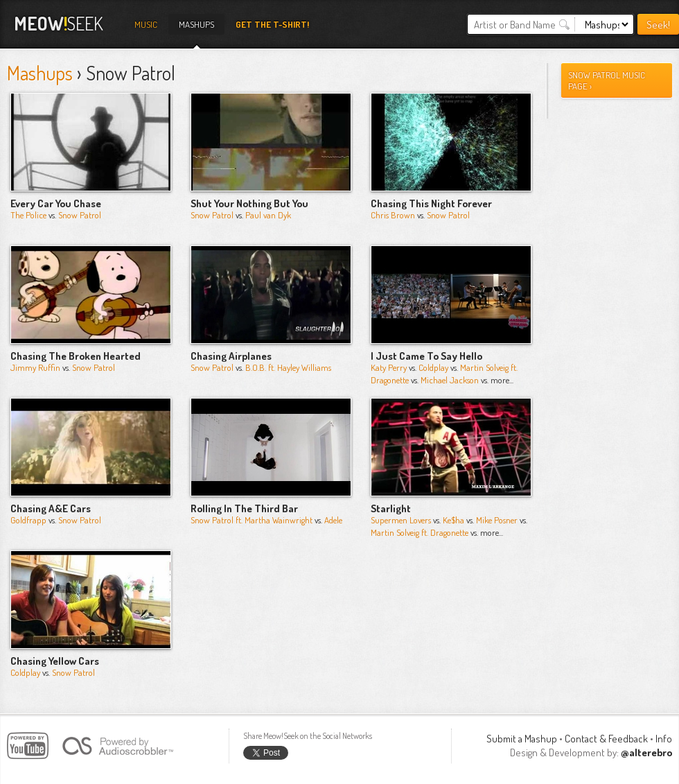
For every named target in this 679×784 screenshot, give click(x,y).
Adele (333, 520)
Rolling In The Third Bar (244, 508)
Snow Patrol (80, 215)
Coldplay (433, 367)
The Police (28, 215)
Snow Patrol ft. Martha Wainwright (252, 520)
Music (146, 24)
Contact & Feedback (606, 739)
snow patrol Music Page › (607, 80)
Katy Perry (389, 367)
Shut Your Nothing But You (249, 203)
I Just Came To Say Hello (426, 356)
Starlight (391, 508)
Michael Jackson (450, 380)
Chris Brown (393, 215)
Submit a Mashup (522, 739)
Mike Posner (497, 520)
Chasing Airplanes (231, 356)
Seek (59, 23)
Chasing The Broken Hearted (76, 356)
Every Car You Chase (56, 203)
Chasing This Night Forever (431, 203)
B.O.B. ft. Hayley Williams (288, 367)
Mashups (196, 24)
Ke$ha (453, 520)
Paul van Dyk (268, 215)
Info (664, 739)
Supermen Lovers (401, 520)
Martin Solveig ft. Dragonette (420, 532)
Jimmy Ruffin (35, 367)
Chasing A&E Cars (51, 508)
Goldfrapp (28, 520)
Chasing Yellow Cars (55, 661)
